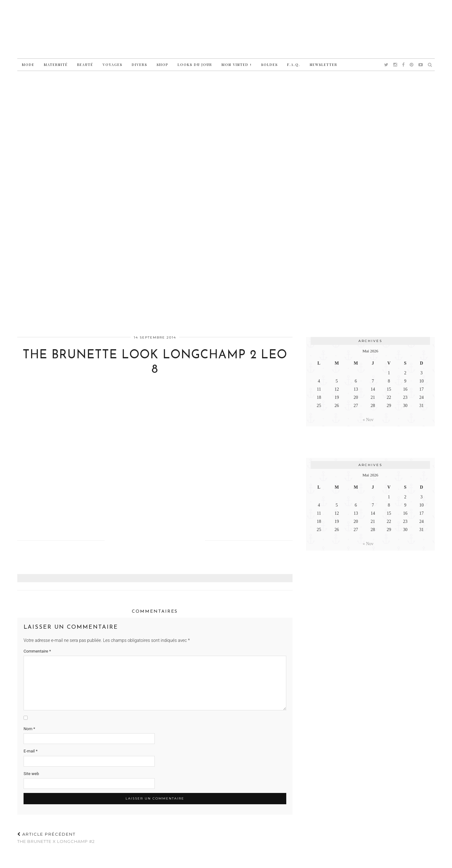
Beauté (85, 65)
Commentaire (37, 651)
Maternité (56, 65)
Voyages (113, 65)
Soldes (269, 65)
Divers (140, 65)
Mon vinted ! (237, 65)
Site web (31, 774)
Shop (162, 65)
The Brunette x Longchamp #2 (56, 838)
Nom (29, 729)
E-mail (31, 751)
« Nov (368, 420)
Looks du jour (195, 65)
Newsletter (324, 65)
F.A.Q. (294, 65)
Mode (28, 65)
